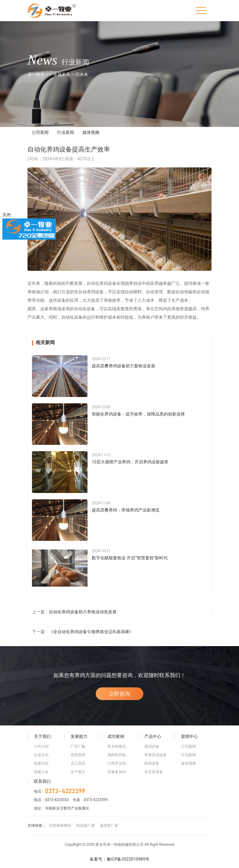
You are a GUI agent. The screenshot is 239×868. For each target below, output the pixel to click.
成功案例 (116, 742)
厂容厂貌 (78, 752)
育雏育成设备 (155, 760)
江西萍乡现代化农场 (119, 769)
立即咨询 (119, 699)
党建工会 (41, 777)
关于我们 (42, 742)
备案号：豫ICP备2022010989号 (120, 865)
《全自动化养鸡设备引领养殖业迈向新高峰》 (91, 637)
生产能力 (78, 777)
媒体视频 (91, 138)
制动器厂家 (86, 831)
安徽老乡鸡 (117, 777)
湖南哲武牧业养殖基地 (119, 760)
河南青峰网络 (60, 831)
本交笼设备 (154, 777)
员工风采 (78, 769)
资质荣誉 (78, 760)
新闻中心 (190, 742)
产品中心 (153, 742)
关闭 (7, 215)
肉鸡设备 (152, 769)
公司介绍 (41, 752)
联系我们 (42, 787)
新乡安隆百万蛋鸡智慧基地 (119, 752)
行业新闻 (66, 138)
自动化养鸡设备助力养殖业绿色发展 (83, 617)
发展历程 (41, 769)
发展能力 (79, 742)
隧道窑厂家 (109, 831)
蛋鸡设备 (152, 752)
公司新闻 (40, 138)
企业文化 (41, 760)
